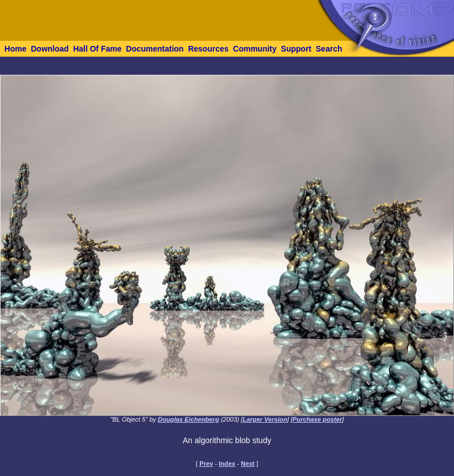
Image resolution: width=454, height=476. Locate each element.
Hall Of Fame (97, 49)
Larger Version (265, 419)
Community (255, 49)
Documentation (155, 49)
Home (16, 49)
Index (227, 464)
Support (296, 49)
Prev (206, 464)
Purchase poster (318, 419)
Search (329, 49)
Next (248, 464)
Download (50, 49)
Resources (208, 49)
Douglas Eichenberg (189, 419)
